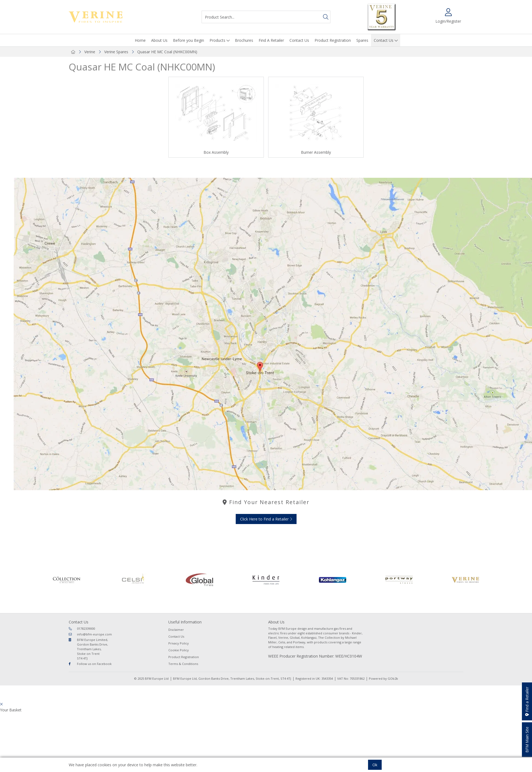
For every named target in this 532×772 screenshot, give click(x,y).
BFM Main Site (527, 740)
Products (217, 40)
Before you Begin (189, 40)
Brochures (244, 40)
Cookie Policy (179, 650)
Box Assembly (216, 152)
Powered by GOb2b (383, 678)
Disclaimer (176, 630)
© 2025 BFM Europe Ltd (151, 678)
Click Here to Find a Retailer (266, 519)
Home (140, 40)
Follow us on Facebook (90, 664)
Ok (375, 765)
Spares (362, 40)
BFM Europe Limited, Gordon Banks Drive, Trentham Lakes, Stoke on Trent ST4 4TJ (88, 649)
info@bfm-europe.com (90, 634)
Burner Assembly (316, 152)
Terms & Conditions (183, 664)
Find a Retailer (527, 701)
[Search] (326, 17)
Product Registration (333, 40)
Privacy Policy (179, 643)
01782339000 (82, 628)
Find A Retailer (271, 40)
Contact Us (299, 40)
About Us (159, 40)
